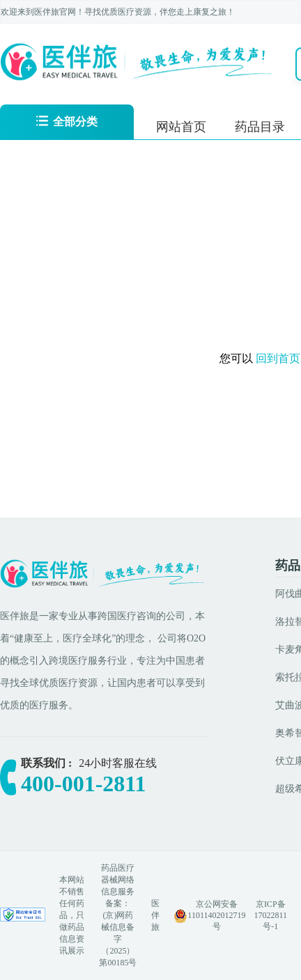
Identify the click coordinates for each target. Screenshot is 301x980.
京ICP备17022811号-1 (270, 915)
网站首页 (181, 127)
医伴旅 (155, 915)
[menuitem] (181, 125)
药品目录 (260, 127)
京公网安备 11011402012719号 (216, 915)
